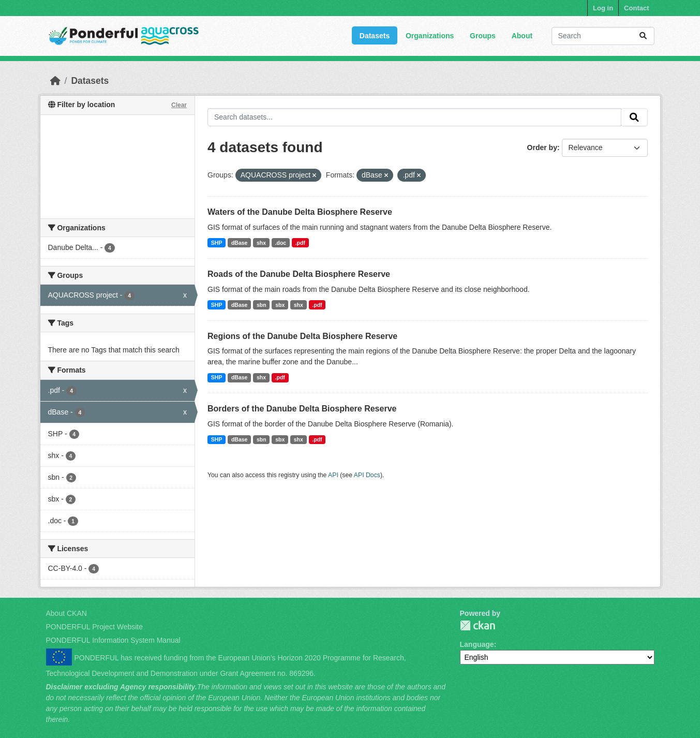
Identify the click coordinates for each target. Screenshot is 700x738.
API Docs (367, 475)
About (522, 36)
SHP (217, 243)
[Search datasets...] (603, 36)
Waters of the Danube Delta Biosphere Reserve (300, 212)
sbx (280, 305)
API (333, 475)
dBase (240, 243)
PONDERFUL (478, 625)
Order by (542, 147)
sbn (262, 305)
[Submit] (643, 36)
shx (261, 243)
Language (477, 644)
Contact (636, 8)
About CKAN (66, 613)
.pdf (300, 243)
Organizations (430, 36)
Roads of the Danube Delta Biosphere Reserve (299, 274)
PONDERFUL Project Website (95, 627)
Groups (483, 36)
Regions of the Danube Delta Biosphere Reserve (302, 336)
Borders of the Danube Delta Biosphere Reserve (302, 409)
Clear (179, 105)
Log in (603, 8)
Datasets (375, 36)
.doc (281, 243)
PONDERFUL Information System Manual (113, 640)
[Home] (55, 81)
